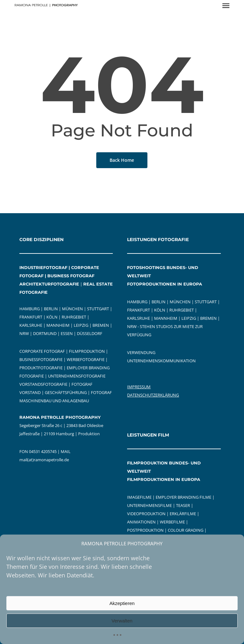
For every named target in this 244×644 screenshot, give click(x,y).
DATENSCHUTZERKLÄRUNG (153, 395)
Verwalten (122, 621)
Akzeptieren (122, 603)
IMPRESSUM (139, 387)
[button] (226, 5)
